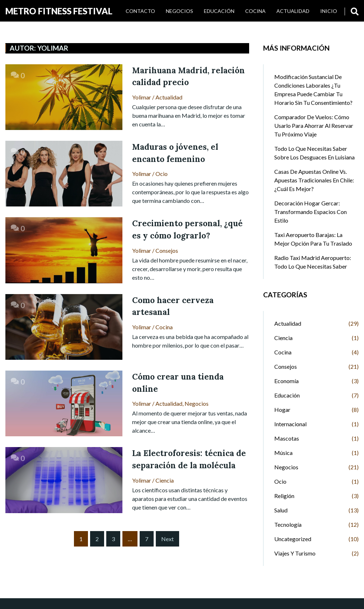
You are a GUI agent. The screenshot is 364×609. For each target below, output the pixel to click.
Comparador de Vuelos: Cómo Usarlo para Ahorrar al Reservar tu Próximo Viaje (314, 125)
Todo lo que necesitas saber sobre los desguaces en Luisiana (314, 153)
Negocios (179, 11)
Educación (219, 11)
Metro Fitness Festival (59, 11)
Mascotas (287, 438)
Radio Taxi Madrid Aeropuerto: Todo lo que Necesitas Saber (313, 262)
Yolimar (142, 97)
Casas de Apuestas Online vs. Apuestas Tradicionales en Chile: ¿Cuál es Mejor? (314, 180)
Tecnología (288, 524)
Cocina (255, 11)
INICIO (329, 11)
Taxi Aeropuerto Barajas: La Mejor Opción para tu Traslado (313, 239)
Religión (284, 496)
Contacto (140, 11)
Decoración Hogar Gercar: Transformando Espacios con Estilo (311, 212)
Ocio (162, 174)
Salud (281, 510)
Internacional (290, 424)
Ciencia (165, 480)
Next (167, 539)
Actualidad (293, 11)
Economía (286, 381)
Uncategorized (293, 539)
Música (283, 453)
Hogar (282, 410)
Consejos (167, 250)
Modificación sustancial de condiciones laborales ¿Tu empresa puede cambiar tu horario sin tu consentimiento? (313, 90)
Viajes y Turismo (295, 553)
